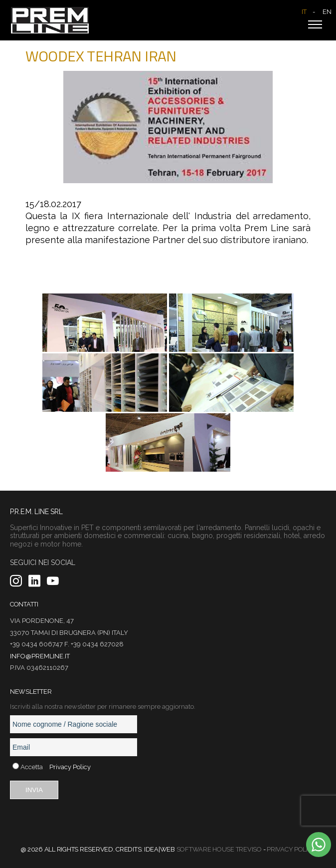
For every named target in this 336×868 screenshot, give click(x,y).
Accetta (32, 767)
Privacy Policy (70, 767)
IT (304, 12)
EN (327, 12)
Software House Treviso (219, 849)
